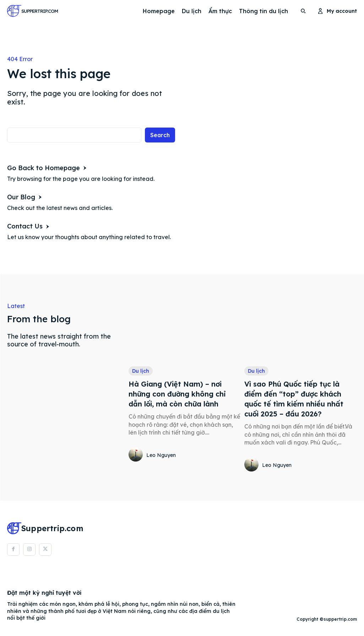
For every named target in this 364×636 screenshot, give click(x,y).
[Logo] (27, 11)
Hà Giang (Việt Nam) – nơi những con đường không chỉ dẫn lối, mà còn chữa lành (178, 394)
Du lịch (141, 371)
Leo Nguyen (161, 455)
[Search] (160, 135)
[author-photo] (137, 455)
